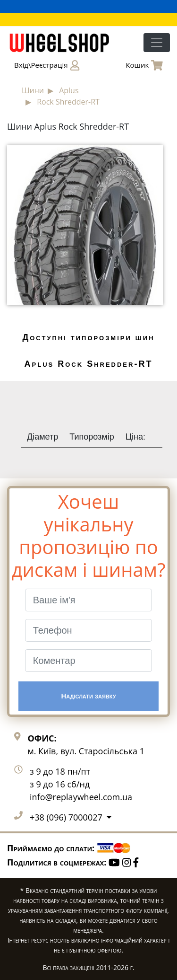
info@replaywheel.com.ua (81, 797)
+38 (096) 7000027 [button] (67, 817)
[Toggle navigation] (157, 43)
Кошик (144, 65)
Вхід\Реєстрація (47, 65)
